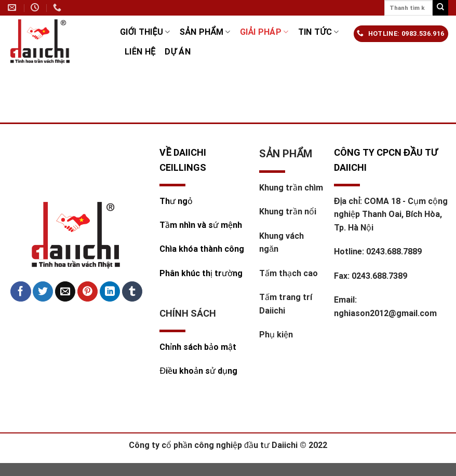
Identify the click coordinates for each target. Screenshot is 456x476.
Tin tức (319, 32)
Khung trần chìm (291, 188)
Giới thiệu (145, 32)
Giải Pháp (264, 32)
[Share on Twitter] (43, 292)
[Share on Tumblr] (132, 292)
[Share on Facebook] (21, 292)
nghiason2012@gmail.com (385, 313)
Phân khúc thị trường (201, 273)
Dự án (178, 52)
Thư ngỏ (176, 201)
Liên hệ (140, 52)
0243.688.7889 (394, 251)
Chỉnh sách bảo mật (198, 347)
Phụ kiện (276, 335)
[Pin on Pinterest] (88, 292)
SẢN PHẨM (205, 32)
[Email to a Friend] (65, 292)
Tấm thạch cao (289, 273)
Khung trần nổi (288, 212)
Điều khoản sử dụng (198, 371)
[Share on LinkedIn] (110, 292)
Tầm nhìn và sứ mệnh (202, 225)
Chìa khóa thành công (202, 249)
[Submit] (440, 8)
